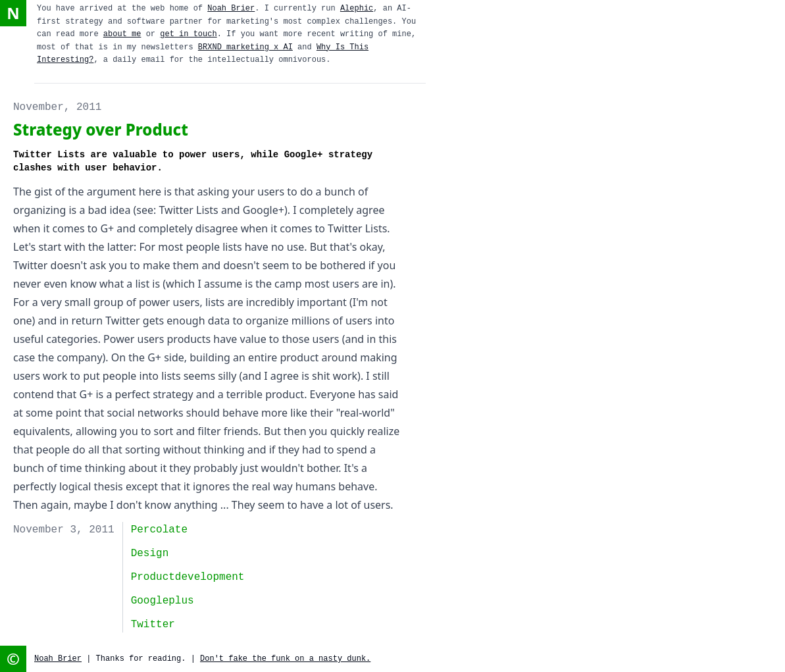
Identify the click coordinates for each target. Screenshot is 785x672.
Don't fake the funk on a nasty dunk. (285, 659)
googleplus (163, 601)
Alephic (357, 9)
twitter (153, 625)
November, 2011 (57, 107)
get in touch (188, 34)
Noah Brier (231, 9)
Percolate (159, 530)
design (150, 554)
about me (122, 34)
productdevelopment (188, 577)
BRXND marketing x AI (245, 47)
